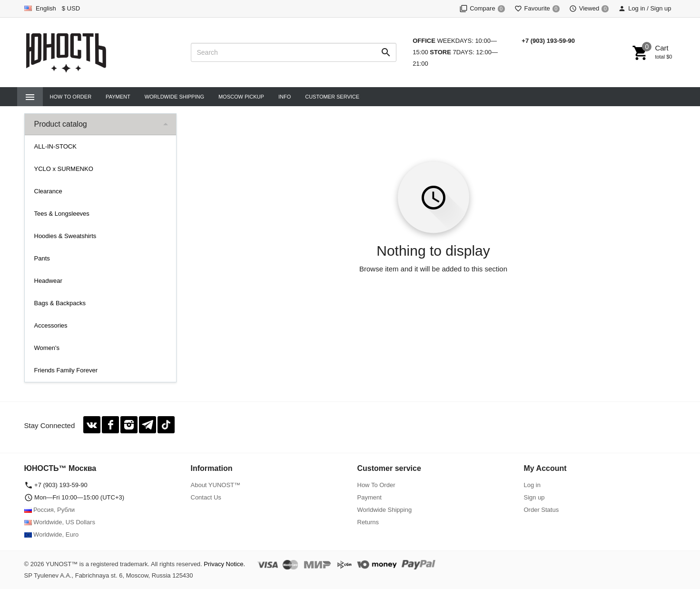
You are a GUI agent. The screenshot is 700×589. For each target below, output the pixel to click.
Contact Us (206, 497)
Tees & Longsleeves (62, 214)
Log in (532, 485)
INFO (285, 97)
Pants (42, 258)
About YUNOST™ (216, 485)
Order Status (542, 510)
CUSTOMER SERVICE (332, 97)
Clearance (48, 191)
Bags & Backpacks (60, 303)
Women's (47, 348)
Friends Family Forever (66, 370)
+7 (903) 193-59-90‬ (548, 41)
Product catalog (61, 124)
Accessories (51, 325)
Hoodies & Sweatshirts (65, 236)
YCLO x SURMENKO (64, 169)
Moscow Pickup (241, 97)
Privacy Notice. (224, 564)
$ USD (71, 8)
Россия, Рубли (50, 510)
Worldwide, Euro (52, 534)
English (40, 8)
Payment (118, 97)
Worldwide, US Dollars (60, 522)
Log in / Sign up (645, 8)
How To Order (71, 97)
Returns (368, 522)
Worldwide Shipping (174, 97)
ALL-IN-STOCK (55, 146)
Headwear (48, 281)
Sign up (534, 497)
